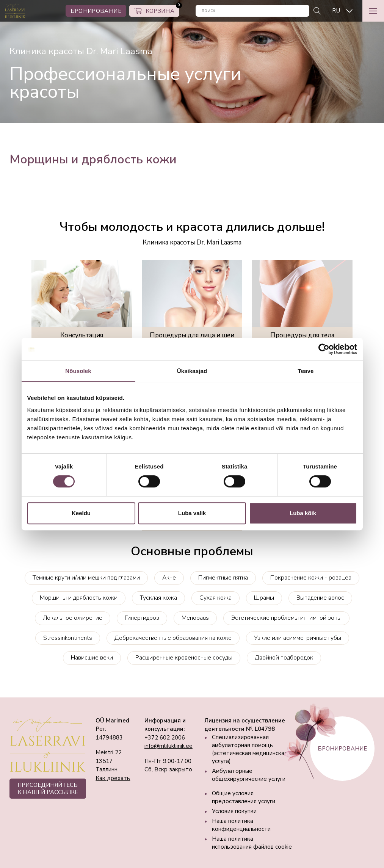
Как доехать (113, 778)
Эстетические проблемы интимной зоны (286, 618)
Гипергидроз (142, 618)
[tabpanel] (192, 61)
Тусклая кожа (158, 598)
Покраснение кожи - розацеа (311, 578)
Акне (169, 578)
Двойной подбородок (284, 658)
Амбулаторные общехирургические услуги (249, 775)
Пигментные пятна (223, 578)
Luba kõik (303, 513)
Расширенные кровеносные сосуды (184, 658)
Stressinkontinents (68, 638)
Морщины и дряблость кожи (79, 598)
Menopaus (195, 618)
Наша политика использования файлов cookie (252, 843)
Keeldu (81, 513)
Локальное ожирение (73, 618)
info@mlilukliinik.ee (168, 746)
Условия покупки (234, 811)
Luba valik (192, 513)
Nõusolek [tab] (78, 371)
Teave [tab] (306, 371)
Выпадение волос (320, 598)
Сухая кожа (216, 598)
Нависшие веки (92, 658)
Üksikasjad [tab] (192, 371)
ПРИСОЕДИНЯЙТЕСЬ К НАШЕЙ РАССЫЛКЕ (48, 788)
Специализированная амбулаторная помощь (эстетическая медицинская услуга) (250, 749)
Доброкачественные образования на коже (173, 638)
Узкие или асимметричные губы (298, 638)
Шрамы (264, 598)
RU (336, 11)
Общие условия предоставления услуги (244, 797)
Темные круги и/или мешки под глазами (86, 578)
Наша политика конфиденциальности (241, 825)
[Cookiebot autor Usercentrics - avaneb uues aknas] (324, 349)
